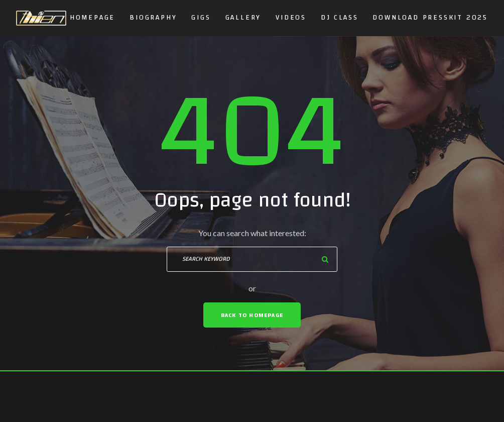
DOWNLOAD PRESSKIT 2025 (430, 18)
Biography (153, 18)
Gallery (243, 18)
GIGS (201, 18)
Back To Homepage (252, 315)
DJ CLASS (339, 18)
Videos (291, 18)
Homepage (92, 18)
